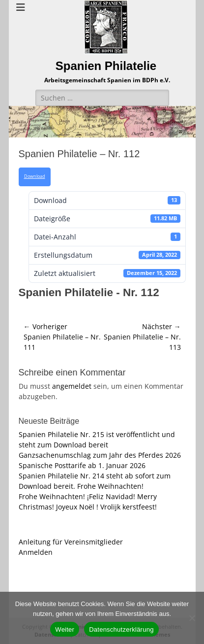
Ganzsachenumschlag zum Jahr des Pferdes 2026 (100, 455)
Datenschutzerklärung (121, 629)
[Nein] (192, 618)
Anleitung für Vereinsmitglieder (71, 542)
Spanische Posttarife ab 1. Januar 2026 (82, 465)
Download (35, 176)
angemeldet (72, 386)
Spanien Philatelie (106, 66)
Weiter (65, 629)
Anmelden (36, 552)
